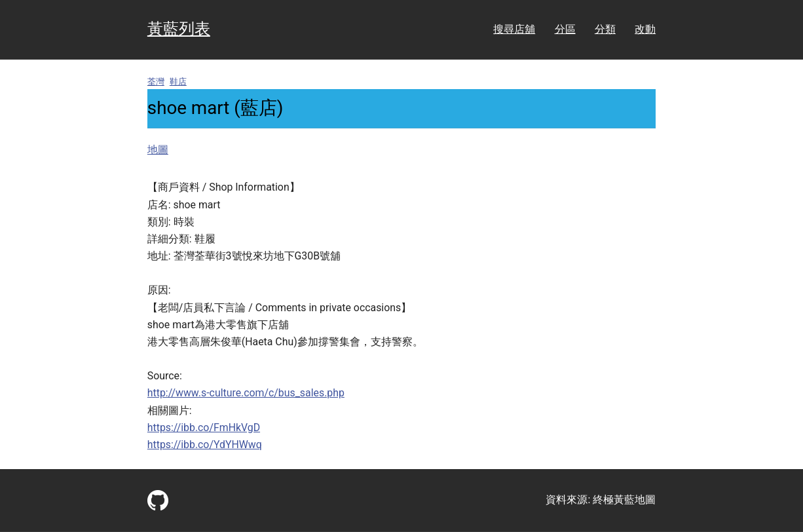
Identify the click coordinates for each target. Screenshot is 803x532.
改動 (645, 29)
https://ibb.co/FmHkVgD (204, 427)
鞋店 (178, 82)
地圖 (158, 150)
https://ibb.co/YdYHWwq (205, 445)
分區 (565, 29)
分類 (605, 29)
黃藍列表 (179, 29)
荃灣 (156, 82)
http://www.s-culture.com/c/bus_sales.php (246, 393)
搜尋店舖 (514, 29)
